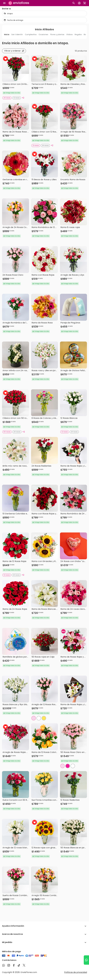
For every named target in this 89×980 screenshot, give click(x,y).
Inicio (7, 34)
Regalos (78, 34)
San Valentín (17, 34)
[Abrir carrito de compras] (85, 3)
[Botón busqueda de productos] (74, 3)
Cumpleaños (31, 34)
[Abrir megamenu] (4, 3)
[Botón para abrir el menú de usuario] (79, 3)
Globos (69, 34)
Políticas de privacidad (76, 972)
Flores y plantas (57, 34)
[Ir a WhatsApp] (86, 960)
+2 (23, 98)
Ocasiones (43, 34)
